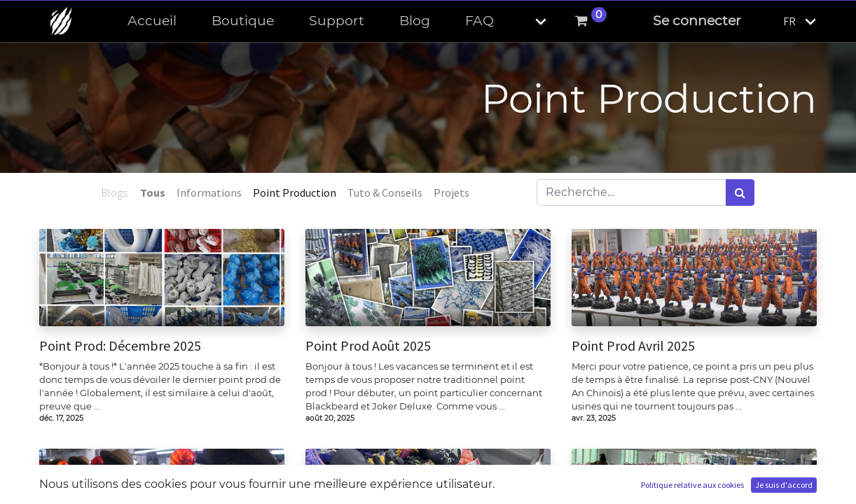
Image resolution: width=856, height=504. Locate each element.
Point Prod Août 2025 (368, 346)
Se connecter (697, 21)
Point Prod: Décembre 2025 (120, 346)
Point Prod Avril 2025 (633, 346)
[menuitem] (152, 21)
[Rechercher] (740, 192)
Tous (153, 192)
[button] (529, 21)
